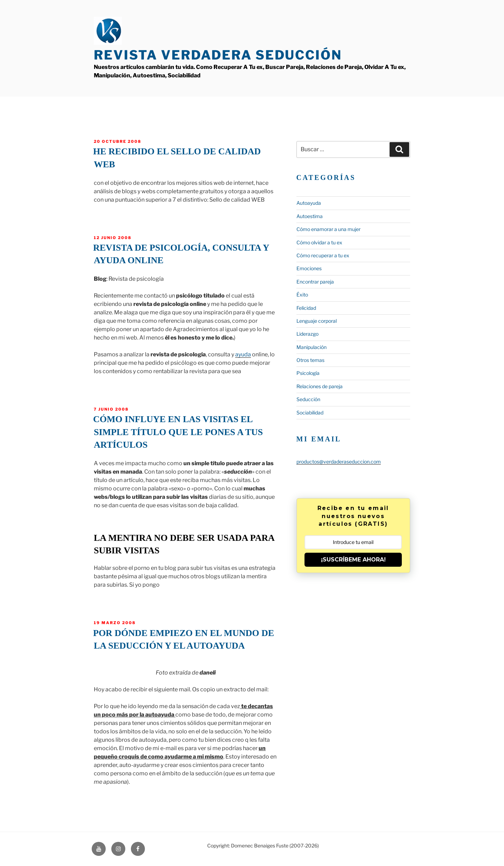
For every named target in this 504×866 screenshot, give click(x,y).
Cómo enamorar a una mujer (328, 229)
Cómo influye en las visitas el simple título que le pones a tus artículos (178, 432)
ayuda (243, 354)
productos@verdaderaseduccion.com (339, 462)
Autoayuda (309, 203)
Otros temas (310, 360)
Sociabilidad (310, 413)
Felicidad (306, 308)
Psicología (308, 373)
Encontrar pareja (315, 282)
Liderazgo (307, 334)
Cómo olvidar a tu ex (319, 242)
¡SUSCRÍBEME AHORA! (353, 560)
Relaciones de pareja (320, 386)
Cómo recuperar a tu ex (323, 255)
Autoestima (310, 216)
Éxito (302, 295)
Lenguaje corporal (317, 321)
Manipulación (311, 347)
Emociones (309, 268)
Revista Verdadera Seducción (218, 55)
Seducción (308, 399)
